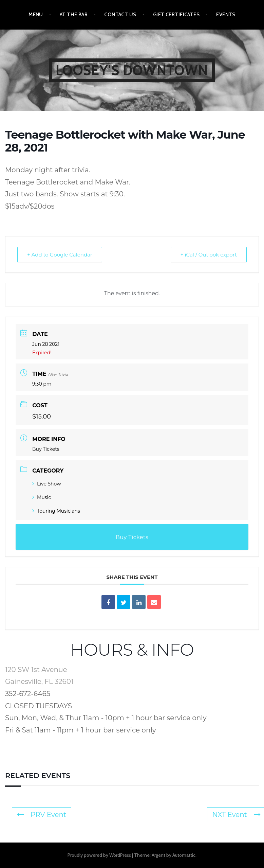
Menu (36, 15)
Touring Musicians (56, 511)
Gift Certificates (176, 15)
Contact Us (120, 15)
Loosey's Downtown (132, 70)
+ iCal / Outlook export (209, 255)
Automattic (184, 855)
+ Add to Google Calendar (60, 255)
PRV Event (42, 815)
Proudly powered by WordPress (99, 855)
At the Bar (74, 15)
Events (226, 15)
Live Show (46, 484)
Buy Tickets (46, 449)
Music (42, 497)
